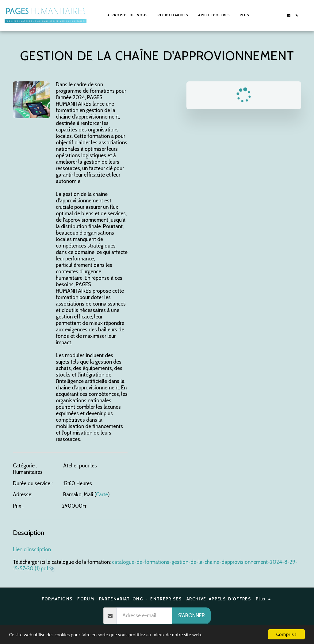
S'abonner (191, 615)
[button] (272, 15)
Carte (102, 494)
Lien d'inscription (32, 549)
